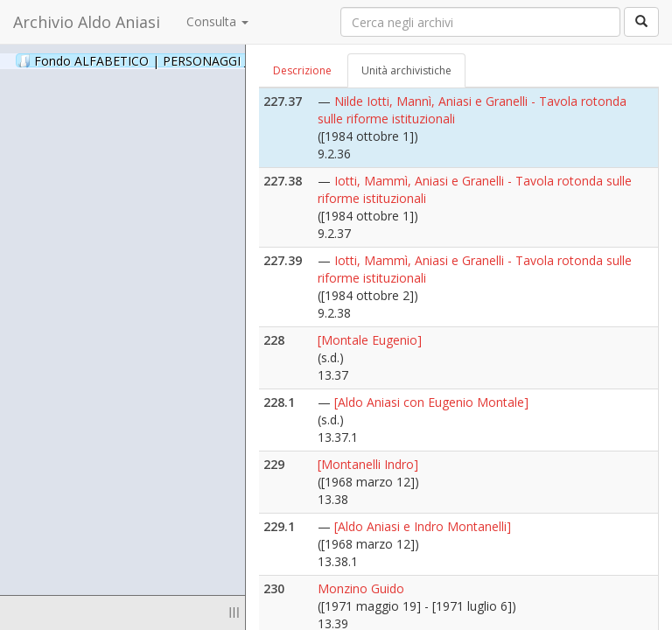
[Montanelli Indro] (368, 464)
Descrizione (302, 70)
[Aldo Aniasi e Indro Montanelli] (423, 526)
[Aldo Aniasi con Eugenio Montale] (431, 402)
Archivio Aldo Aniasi (87, 22)
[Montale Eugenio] (370, 340)
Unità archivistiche (406, 70)
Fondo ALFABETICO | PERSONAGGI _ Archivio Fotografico (212, 60)
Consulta (217, 21)
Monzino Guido (361, 588)
